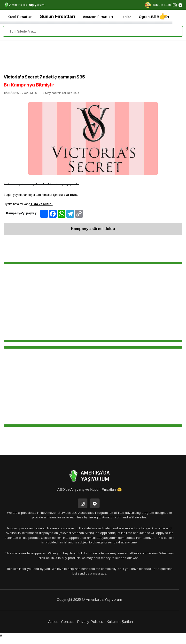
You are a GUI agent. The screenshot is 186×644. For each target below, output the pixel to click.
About (53, 622)
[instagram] (175, 5)
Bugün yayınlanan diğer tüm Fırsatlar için (41, 195)
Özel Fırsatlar (20, 17)
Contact (67, 622)
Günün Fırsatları (57, 16)
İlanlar (126, 17)
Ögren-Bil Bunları (154, 17)
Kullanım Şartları (120, 622)
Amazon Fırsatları (98, 17)
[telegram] (180, 5)
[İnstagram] (83, 503)
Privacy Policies (90, 622)
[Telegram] (95, 503)
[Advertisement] (93, 59)
